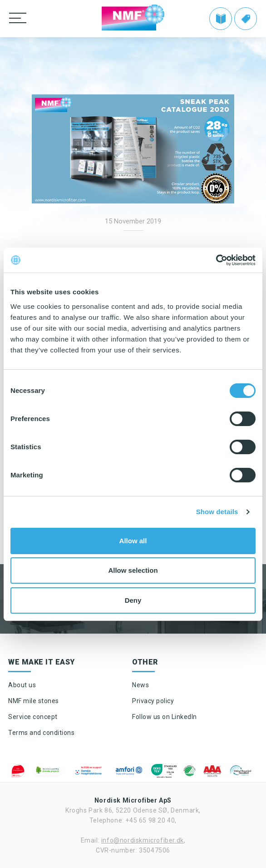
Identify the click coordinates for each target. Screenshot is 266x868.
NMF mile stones (34, 701)
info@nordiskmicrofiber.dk (143, 840)
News (140, 685)
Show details (217, 512)
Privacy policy (153, 701)
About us (22, 685)
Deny (133, 600)
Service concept (33, 717)
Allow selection (133, 570)
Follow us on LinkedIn (165, 717)
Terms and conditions (41, 733)
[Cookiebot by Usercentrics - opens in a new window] (216, 260)
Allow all (133, 541)
